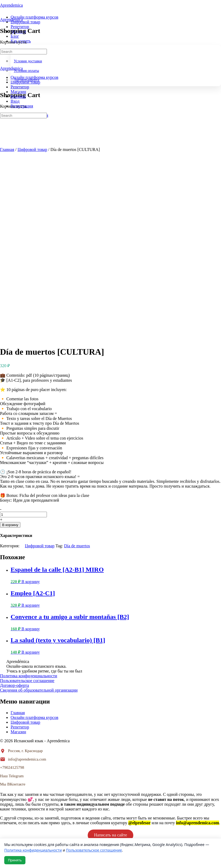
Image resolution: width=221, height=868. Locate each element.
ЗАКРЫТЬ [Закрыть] (10, 695)
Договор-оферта (14, 501)
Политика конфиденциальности (29, 491)
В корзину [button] (31, 397)
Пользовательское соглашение (27, 496)
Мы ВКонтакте (13, 600)
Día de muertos (77, 361)
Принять (15, 860)
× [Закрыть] (3, 763)
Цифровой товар (32, 149)
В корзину (10, 340)
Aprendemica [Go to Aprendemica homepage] (11, 5)
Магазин (18, 547)
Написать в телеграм (111, 682)
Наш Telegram (12, 591)
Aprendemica (11, 19)
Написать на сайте (111, 650)
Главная (7, 149)
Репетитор (20, 542)
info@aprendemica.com (27, 575)
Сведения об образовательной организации (39, 505)
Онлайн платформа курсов (34, 533)
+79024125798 (12, 583)
